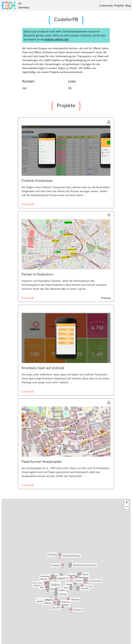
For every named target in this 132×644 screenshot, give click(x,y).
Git (70, 88)
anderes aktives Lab (57, 39)
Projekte (119, 5)
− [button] (127, 507)
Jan (24, 88)
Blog (128, 5)
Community (106, 5)
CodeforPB (27, 204)
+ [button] (127, 503)
